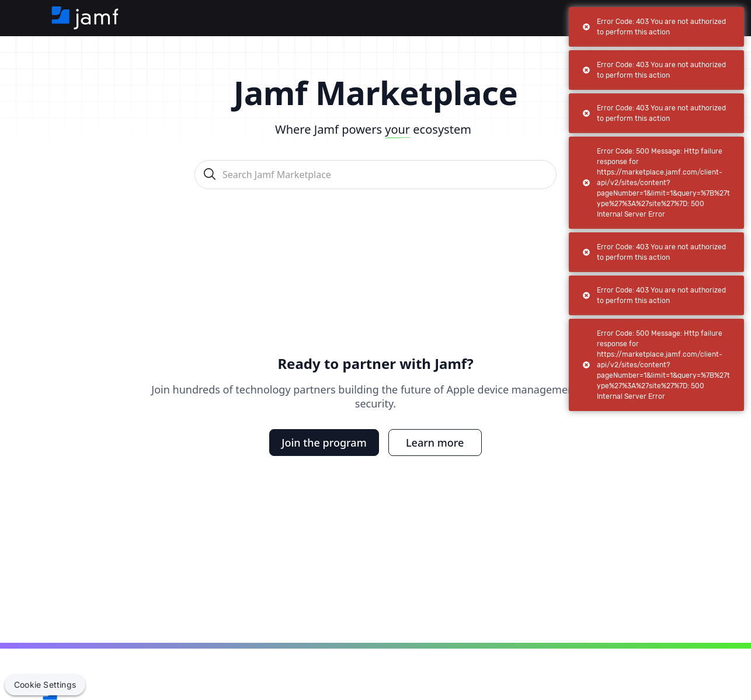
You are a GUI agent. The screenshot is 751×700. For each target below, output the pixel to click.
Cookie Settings (45, 685)
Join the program (324, 443)
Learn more (435, 443)
